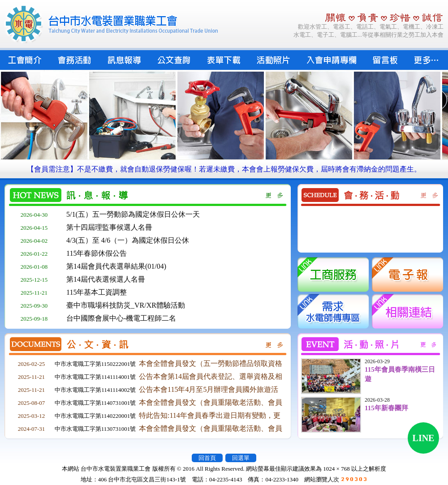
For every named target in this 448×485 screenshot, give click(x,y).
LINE (424, 438)
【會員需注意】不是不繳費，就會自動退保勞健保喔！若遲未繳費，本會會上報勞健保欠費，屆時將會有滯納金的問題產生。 (224, 169)
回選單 (241, 458)
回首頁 (207, 458)
